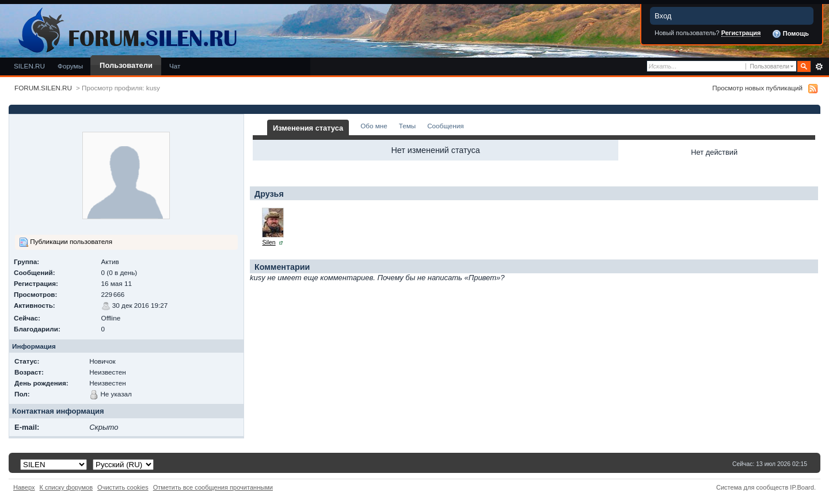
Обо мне (374, 126)
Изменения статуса (308, 128)
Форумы (70, 66)
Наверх (24, 487)
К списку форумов (66, 487)
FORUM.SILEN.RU (43, 88)
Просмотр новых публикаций (757, 88)
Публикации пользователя (66, 242)
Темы (407, 126)
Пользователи (126, 65)
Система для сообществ (752, 487)
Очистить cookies (123, 487)
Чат (175, 66)
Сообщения (445, 126)
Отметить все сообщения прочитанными (213, 487)
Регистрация (741, 33)
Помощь (790, 34)
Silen (269, 243)
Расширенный (819, 67)
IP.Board (802, 487)
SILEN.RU (29, 66)
